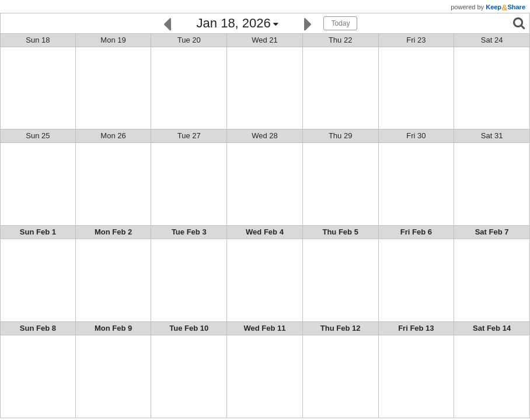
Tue (189, 40)
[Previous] (167, 23)
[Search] (519, 23)
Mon (113, 40)
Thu (341, 40)
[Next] (308, 23)
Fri (416, 40)
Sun (38, 40)
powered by (488, 7)
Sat (492, 40)
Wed (265, 40)
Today (340, 23)
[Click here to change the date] (238, 24)
